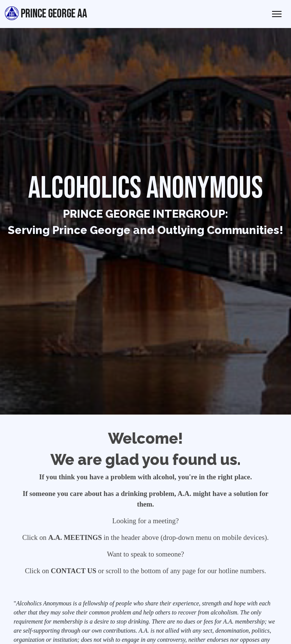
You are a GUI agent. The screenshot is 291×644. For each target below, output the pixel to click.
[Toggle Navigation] (277, 14)
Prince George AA (46, 14)
